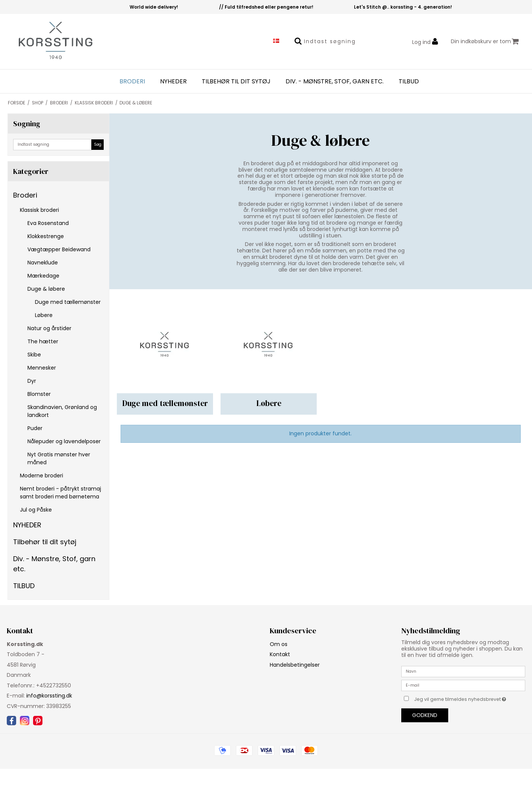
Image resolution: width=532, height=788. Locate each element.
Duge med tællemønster (68, 302)
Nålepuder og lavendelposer (64, 441)
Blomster (39, 394)
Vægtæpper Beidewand (59, 249)
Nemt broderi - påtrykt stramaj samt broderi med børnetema (60, 493)
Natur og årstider (49, 328)
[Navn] (463, 671)
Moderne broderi (42, 476)
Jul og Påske (36, 510)
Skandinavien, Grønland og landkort (62, 411)
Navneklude (43, 263)
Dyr (32, 381)
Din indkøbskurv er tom (485, 42)
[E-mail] (463, 685)
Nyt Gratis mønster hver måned (59, 458)
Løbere (44, 315)
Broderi (132, 82)
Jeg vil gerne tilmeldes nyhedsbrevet (470, 698)
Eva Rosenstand (48, 223)
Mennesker (42, 368)
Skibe (34, 355)
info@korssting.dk (49, 696)
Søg (98, 144)
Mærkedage (43, 276)
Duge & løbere (46, 289)
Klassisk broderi (39, 210)
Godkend (425, 715)
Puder (35, 428)
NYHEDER (173, 82)
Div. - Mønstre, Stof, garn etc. (335, 82)
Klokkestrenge (46, 236)
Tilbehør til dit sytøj (236, 82)
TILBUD (409, 82)
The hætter (43, 341)
